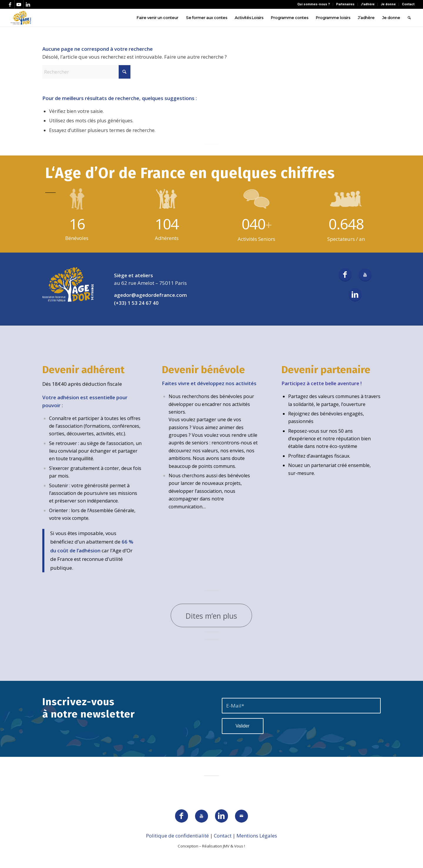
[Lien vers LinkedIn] (28, 4)
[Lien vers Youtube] (19, 4)
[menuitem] (314, 4)
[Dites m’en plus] (211, 615)
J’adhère (368, 4)
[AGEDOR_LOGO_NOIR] (21, 18)
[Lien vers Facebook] (10, 4)
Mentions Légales (257, 836)
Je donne (388, 4)
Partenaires (345, 4)
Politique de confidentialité (177, 836)
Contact (408, 4)
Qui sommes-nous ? (314, 4)
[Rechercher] (409, 18)
